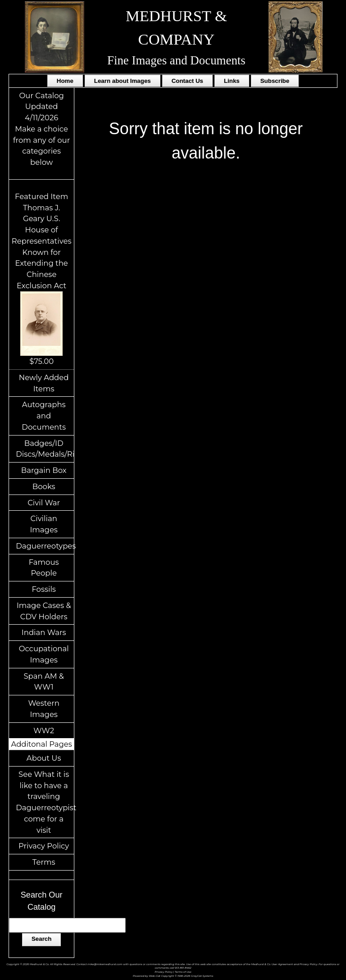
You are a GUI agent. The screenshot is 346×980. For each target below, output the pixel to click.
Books (44, 486)
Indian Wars (44, 632)
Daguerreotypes (45, 546)
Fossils (44, 589)
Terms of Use (183, 972)
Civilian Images (44, 524)
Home (65, 81)
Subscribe (275, 81)
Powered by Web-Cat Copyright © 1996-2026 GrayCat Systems (173, 976)
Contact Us (187, 81)
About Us (44, 758)
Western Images (43, 709)
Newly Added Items (44, 383)
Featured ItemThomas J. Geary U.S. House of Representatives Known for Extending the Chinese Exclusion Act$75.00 (42, 279)
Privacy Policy (44, 846)
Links (232, 81)
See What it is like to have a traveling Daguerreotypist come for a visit (45, 802)
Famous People (44, 568)
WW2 (44, 730)
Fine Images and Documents (176, 60)
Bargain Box (44, 470)
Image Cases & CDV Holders (44, 611)
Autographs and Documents (44, 416)
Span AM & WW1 (43, 682)
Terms (44, 862)
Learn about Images (123, 81)
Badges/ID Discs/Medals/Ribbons (45, 449)
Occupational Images (44, 654)
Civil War (44, 503)
